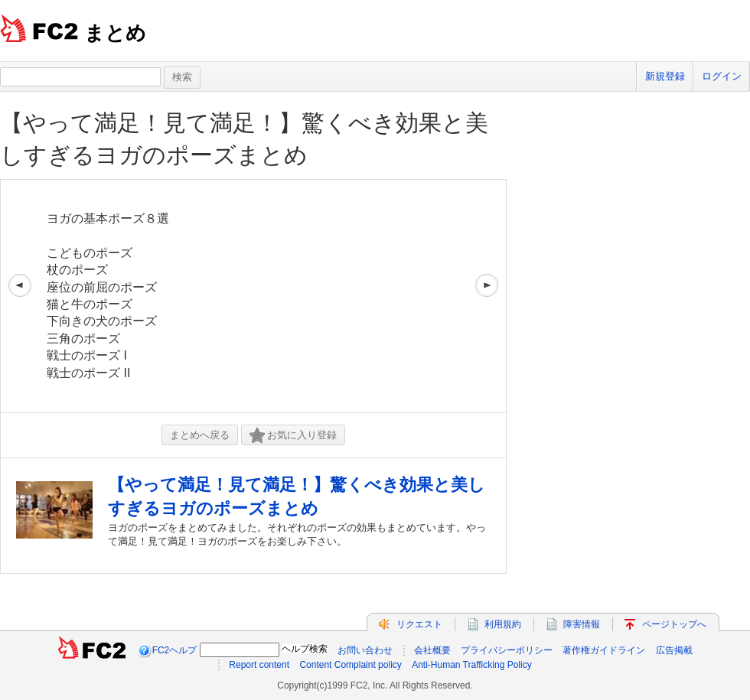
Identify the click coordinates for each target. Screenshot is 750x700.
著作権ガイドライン (604, 650)
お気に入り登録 (293, 436)
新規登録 (665, 76)
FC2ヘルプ (175, 650)
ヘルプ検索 (305, 649)
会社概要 (432, 650)
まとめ (115, 33)
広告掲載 (674, 650)
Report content (259, 665)
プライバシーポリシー (507, 650)
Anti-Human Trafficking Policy (472, 665)
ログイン (722, 76)
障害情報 (582, 624)
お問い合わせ (365, 650)
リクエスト (419, 624)
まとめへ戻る (200, 435)
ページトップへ (674, 624)
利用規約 (503, 624)
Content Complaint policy (350, 665)
